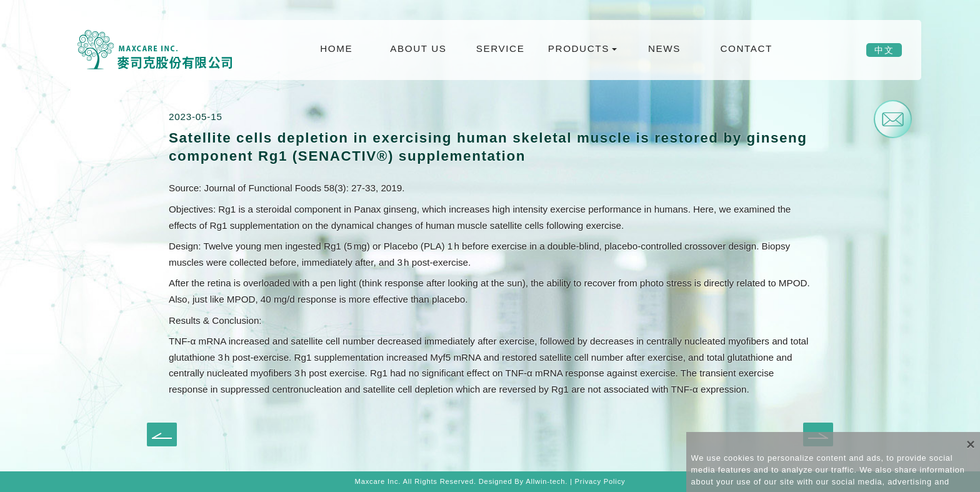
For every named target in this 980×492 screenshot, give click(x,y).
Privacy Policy (600, 481)
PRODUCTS (579, 48)
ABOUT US (418, 48)
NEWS (664, 48)
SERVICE (501, 48)
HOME (336, 48)
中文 (884, 50)
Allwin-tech (545, 481)
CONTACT (746, 48)
